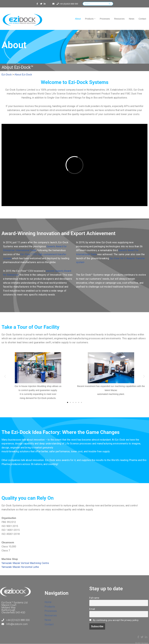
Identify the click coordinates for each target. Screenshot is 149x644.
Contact (142, 19)
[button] (95, 19)
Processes (105, 19)
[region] (74, 45)
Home (48, 602)
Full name (94, 598)
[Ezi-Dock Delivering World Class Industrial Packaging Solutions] (23, 20)
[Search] (94, 4)
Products (50, 607)
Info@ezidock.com (15, 624)
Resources (119, 19)
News (132, 19)
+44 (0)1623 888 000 (67, 4)
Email (92, 609)
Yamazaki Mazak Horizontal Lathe (20, 567)
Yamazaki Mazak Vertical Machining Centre (25, 563)
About (78, 19)
